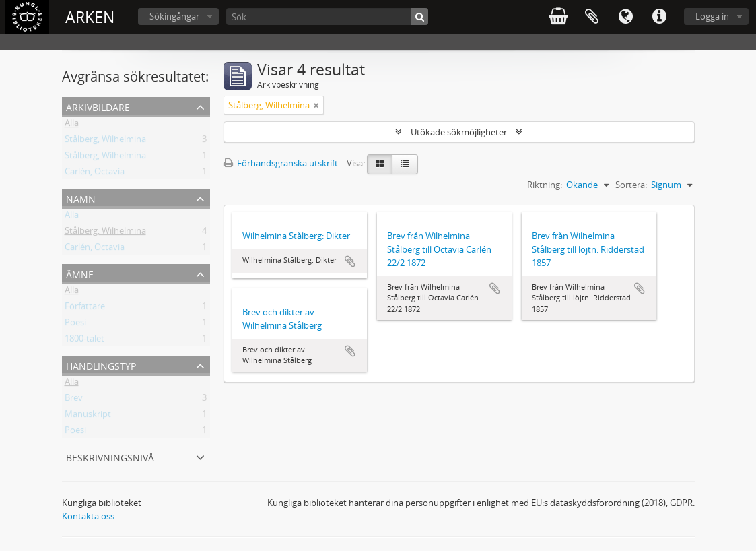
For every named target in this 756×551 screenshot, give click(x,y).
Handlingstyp (101, 365)
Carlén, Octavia (95, 174)
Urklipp (592, 17)
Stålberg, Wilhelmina (105, 141)
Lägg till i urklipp (350, 261)
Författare (85, 309)
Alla (72, 125)
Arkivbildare (98, 106)
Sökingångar (174, 16)
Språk (625, 17)
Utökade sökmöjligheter (459, 132)
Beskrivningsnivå (110, 456)
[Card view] (380, 164)
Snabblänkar (659, 17)
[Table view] (405, 164)
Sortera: (631, 185)
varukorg (558, 17)
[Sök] (327, 17)
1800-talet (84, 341)
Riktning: (545, 185)
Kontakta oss (88, 516)
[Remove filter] (316, 105)
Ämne (80, 273)
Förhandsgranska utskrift (281, 163)
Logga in (712, 16)
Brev (74, 400)
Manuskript (88, 416)
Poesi (75, 325)
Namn (81, 198)
